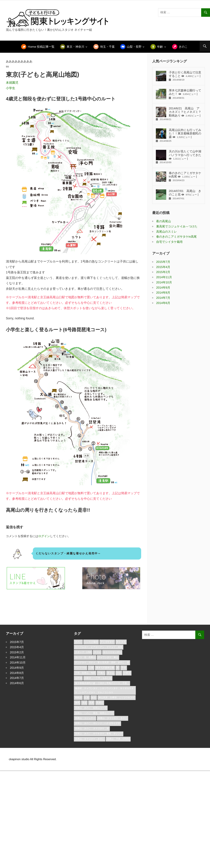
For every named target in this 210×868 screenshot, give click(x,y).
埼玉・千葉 (107, 47)
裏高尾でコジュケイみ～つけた (177, 226)
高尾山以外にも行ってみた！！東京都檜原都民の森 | (179, 135)
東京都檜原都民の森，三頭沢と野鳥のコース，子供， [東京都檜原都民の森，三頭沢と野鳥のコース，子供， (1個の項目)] (102, 683)
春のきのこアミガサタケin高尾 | (179, 177)
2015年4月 (163, 267)
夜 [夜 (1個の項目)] (118, 668)
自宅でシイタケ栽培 (169, 242)
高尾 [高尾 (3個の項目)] (92, 703)
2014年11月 (164, 277)
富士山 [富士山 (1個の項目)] (111, 673)
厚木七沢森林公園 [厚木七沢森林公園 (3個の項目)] (105, 668)
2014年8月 (163, 293)
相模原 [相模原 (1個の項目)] (78, 698)
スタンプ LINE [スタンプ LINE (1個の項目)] (83, 652)
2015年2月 (163, 272)
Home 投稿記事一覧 (41, 47)
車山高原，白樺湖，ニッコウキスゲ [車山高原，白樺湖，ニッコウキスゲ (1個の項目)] (117, 698)
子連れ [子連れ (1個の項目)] (101, 673)
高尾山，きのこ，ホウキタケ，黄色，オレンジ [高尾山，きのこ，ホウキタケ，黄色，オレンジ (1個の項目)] (99, 734)
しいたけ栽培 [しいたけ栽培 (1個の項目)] (91, 642)
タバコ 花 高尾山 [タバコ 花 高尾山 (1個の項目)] (85, 657)
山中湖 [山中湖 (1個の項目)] (78, 678)
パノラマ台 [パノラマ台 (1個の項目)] (81, 668)
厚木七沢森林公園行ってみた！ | (179, 94)
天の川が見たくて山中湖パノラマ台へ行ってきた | (179, 157)
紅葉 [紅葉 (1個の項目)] (87, 698)
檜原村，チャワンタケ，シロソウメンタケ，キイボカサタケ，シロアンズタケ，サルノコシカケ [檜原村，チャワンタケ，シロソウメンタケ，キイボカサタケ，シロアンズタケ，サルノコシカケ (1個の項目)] (104, 690)
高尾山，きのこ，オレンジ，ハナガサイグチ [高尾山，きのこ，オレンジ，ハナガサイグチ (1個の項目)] (98, 723)
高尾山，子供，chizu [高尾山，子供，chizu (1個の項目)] (118, 739)
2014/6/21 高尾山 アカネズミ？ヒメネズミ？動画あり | (179, 114)
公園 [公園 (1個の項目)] (91, 668)
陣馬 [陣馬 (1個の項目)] (77, 703)
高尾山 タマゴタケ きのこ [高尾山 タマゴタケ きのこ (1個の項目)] (113, 718)
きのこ (183, 47)
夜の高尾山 (164, 221)
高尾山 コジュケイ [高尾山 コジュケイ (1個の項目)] (85, 718)
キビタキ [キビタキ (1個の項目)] (121, 642)
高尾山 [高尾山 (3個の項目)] (100, 703)
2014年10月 (164, 282)
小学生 (11, 88)
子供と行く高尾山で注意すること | (179, 76)
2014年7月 (163, 298)
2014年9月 (163, 288)
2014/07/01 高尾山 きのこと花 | (179, 195)
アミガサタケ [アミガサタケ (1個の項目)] (107, 642)
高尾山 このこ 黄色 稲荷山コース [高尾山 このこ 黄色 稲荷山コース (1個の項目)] (94, 713)
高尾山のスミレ (166, 232)
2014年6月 (163, 303)
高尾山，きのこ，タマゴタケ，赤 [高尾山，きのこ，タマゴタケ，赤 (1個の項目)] (92, 728)
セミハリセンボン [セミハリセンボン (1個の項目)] (112, 652)
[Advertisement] (59, 608)
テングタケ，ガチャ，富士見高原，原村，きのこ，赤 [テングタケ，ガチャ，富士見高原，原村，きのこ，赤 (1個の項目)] (102, 662)
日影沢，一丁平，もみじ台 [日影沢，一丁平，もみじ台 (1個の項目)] (98, 678)
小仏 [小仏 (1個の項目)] (119, 673)
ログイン (44, 536)
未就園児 (12, 83)
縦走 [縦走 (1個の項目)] (94, 698)
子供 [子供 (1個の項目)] (124, 668)
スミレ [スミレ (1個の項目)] (97, 652)
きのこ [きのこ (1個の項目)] (78, 642)
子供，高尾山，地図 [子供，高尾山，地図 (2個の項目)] (85, 673)
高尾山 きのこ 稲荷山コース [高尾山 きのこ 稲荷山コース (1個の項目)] (91, 708)
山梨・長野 (134, 47)
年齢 (160, 47)
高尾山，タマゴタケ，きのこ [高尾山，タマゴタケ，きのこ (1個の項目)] (90, 739)
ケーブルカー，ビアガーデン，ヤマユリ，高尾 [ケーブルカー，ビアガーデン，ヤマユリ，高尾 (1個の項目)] (99, 647)
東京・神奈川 (75, 47)
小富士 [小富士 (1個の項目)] (127, 673)
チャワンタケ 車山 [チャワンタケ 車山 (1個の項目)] (108, 657)
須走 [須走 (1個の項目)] (84, 703)
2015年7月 (163, 262)
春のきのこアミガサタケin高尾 (176, 237)
